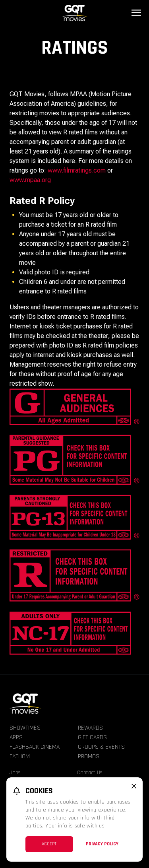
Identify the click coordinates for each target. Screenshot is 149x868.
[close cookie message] (134, 786)
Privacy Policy (102, 844)
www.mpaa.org (30, 180)
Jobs (15, 773)
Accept (49, 844)
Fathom (20, 756)
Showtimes (25, 728)
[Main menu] (136, 13)
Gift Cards (92, 737)
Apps (16, 737)
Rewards (90, 728)
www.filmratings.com (77, 170)
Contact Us (90, 773)
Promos (89, 756)
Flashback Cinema (35, 747)
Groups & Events (101, 747)
